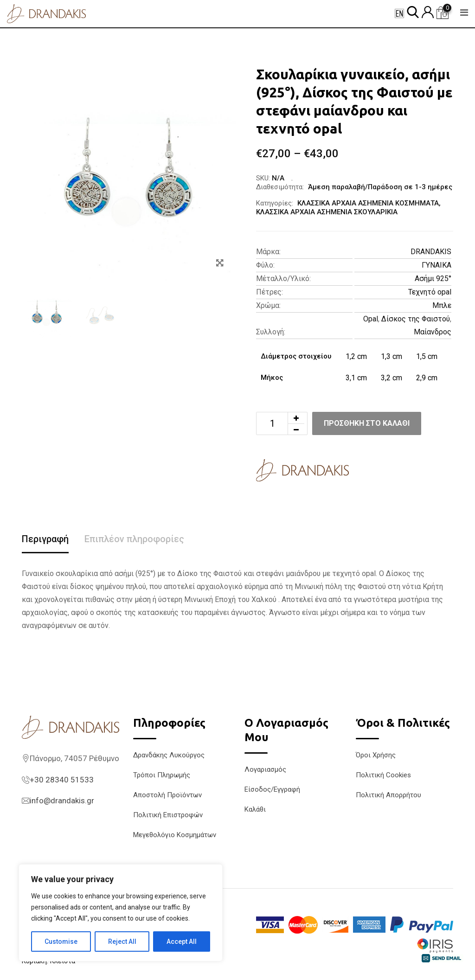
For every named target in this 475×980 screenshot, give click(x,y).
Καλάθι (255, 809)
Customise (61, 942)
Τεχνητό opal (430, 292)
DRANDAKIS (431, 252)
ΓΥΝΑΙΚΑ (436, 265)
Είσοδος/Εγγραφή (272, 789)
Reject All (122, 942)
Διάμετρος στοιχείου (296, 356)
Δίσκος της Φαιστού (416, 319)
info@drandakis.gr (62, 801)
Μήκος (272, 378)
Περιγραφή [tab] (45, 539)
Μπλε (442, 305)
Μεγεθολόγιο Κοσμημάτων (175, 835)
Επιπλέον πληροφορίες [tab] (134, 539)
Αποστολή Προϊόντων (167, 795)
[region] (121, 913)
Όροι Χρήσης (376, 755)
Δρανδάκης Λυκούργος (169, 755)
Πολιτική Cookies (383, 775)
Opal (371, 319)
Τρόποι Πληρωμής (162, 775)
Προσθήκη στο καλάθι (367, 423)
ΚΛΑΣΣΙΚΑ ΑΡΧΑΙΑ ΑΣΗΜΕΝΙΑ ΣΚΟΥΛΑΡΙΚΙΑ (327, 212)
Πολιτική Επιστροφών (168, 815)
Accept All (182, 942)
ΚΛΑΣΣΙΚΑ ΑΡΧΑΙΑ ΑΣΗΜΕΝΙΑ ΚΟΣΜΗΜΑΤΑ (368, 203)
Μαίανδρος (433, 332)
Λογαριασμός (265, 769)
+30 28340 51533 (62, 780)
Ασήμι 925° (433, 279)
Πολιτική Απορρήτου (388, 795)
